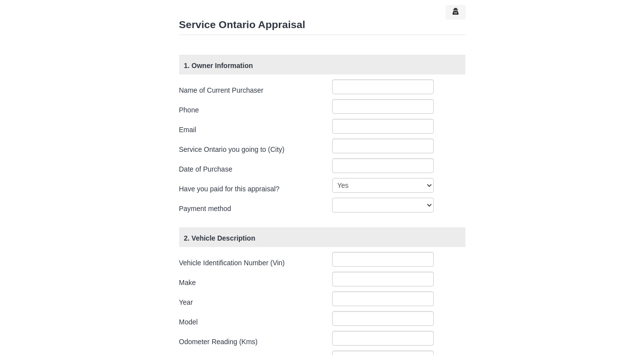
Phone (189, 110)
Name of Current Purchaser (221, 90)
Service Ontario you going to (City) (232, 149)
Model (189, 322)
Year (186, 302)
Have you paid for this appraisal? (229, 189)
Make (188, 283)
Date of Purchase (206, 169)
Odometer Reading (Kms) (219, 342)
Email (188, 130)
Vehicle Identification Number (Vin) (232, 263)
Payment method (205, 209)
